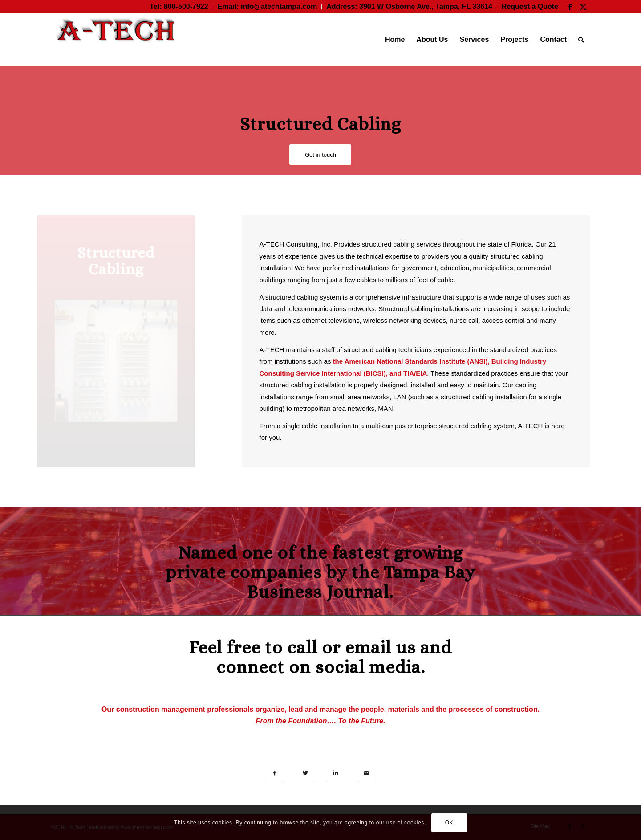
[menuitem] (179, 7)
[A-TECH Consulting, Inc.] (118, 40)
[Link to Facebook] (570, 7)
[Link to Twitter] (583, 7)
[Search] (581, 40)
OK (449, 823)
